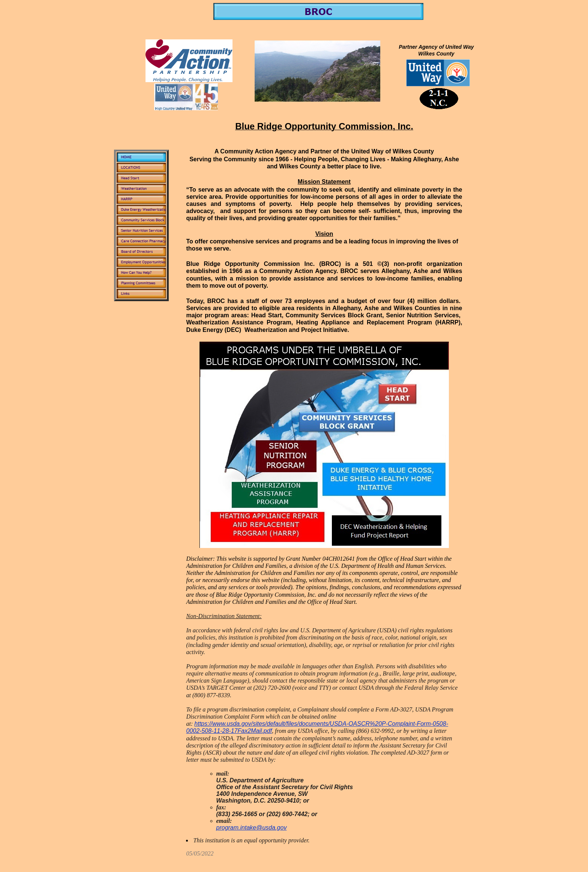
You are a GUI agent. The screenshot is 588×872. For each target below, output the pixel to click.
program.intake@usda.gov (252, 828)
